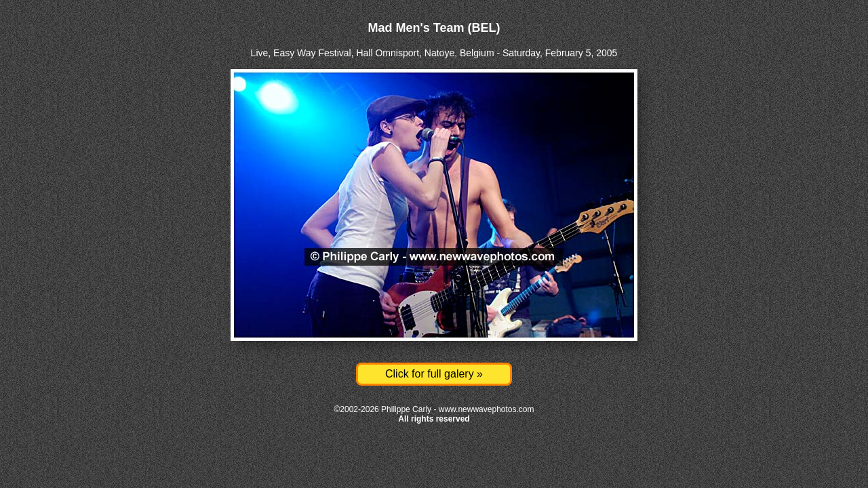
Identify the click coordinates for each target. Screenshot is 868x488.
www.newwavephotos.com (487, 409)
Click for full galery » (434, 374)
